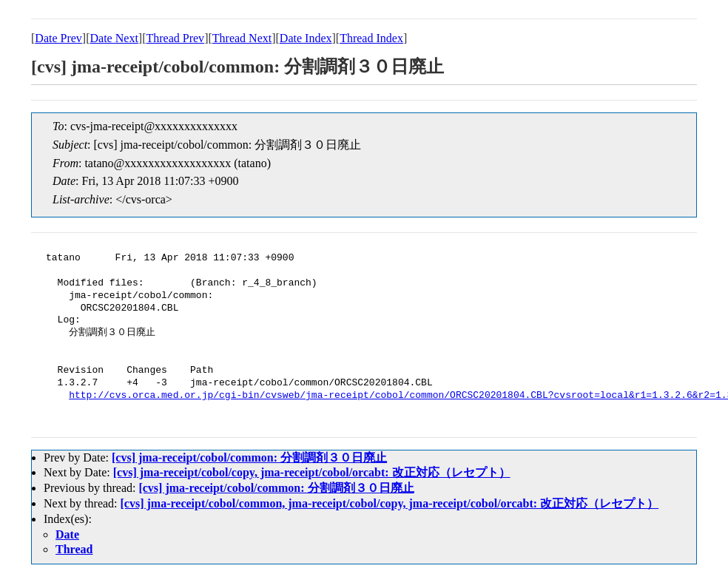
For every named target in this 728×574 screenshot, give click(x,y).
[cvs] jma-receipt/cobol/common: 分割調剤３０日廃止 (249, 457)
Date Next (114, 38)
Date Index (306, 38)
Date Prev (58, 38)
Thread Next (242, 38)
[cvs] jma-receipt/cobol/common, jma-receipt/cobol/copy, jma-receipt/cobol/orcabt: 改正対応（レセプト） (390, 503)
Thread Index (371, 38)
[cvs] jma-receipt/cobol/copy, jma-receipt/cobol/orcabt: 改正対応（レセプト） (312, 472)
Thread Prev (175, 38)
